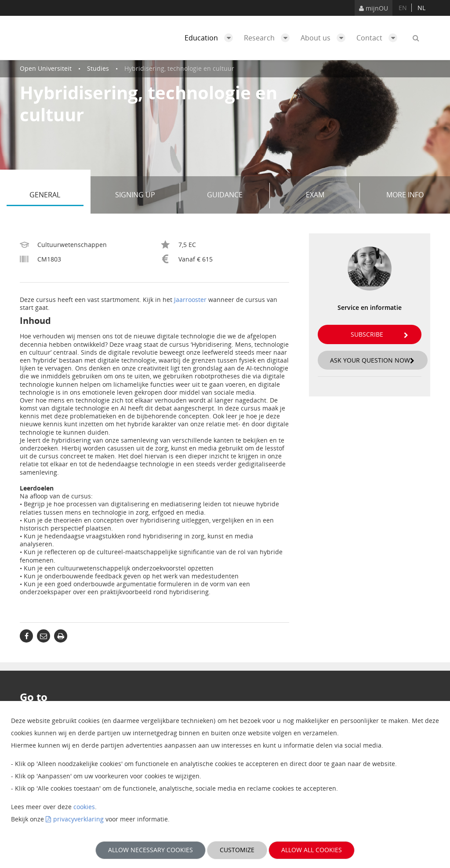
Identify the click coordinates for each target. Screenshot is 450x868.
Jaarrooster (190, 300)
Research (269, 38)
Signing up (144, 196)
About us (325, 38)
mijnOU (374, 8)
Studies (98, 68)
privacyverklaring (78, 819)
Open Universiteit (46, 68)
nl (421, 8)
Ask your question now (372, 360)
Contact (379, 38)
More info (405, 195)
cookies (84, 807)
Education (211, 38)
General (56, 196)
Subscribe (379, 334)
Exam (330, 196)
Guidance (235, 196)
